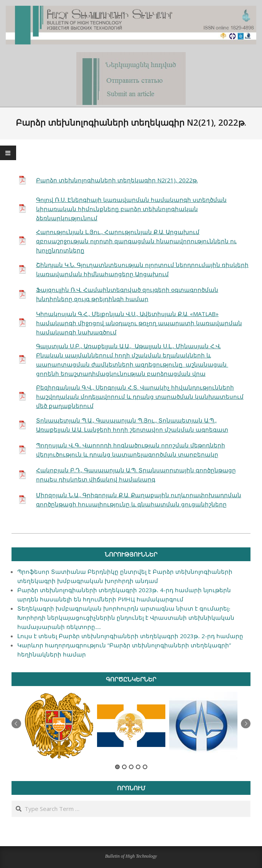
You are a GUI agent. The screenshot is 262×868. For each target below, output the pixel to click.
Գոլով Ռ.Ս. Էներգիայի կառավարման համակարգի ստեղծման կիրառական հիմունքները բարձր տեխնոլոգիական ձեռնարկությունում (131, 209)
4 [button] (138, 767)
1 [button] (117, 767)
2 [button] (124, 767)
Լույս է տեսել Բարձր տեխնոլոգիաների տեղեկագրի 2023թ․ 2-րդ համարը (130, 636)
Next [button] (246, 724)
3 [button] (131, 767)
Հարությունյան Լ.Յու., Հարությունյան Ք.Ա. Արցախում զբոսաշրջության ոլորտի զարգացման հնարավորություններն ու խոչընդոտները (136, 241)
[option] (59, 726)
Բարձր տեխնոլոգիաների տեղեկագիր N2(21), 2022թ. (117, 180)
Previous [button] (16, 724)
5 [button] (145, 767)
